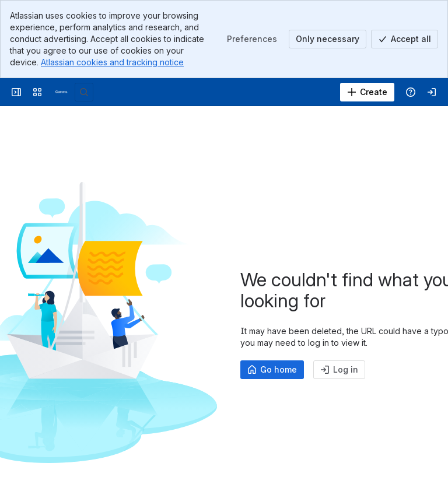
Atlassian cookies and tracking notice (112, 62)
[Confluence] (61, 92)
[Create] (367, 92)
